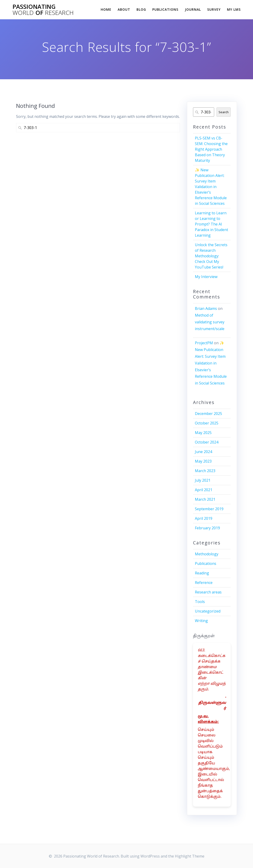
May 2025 (203, 433)
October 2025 (207, 423)
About (124, 9)
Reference (204, 583)
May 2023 (203, 461)
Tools (200, 602)
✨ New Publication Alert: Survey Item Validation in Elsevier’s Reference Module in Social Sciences (211, 187)
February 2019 (207, 528)
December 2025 (208, 414)
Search (224, 112)
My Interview (206, 277)
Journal (193, 9)
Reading (202, 573)
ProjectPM (204, 343)
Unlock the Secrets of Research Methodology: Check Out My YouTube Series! (211, 256)
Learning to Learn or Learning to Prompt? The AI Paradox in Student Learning (211, 224)
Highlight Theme (190, 856)
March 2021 (205, 499)
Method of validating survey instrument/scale (210, 322)
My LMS (234, 9)
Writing (201, 621)
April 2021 (204, 490)
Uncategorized (208, 611)
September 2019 (209, 509)
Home (106, 9)
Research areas (208, 592)
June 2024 (203, 452)
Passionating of (43, 10)
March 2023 (205, 471)
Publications (165, 9)
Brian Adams (206, 308)
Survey (214, 9)
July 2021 (203, 480)
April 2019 (204, 518)
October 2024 (207, 442)
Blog (141, 9)
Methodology (207, 554)
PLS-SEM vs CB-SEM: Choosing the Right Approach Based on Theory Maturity (211, 149)
